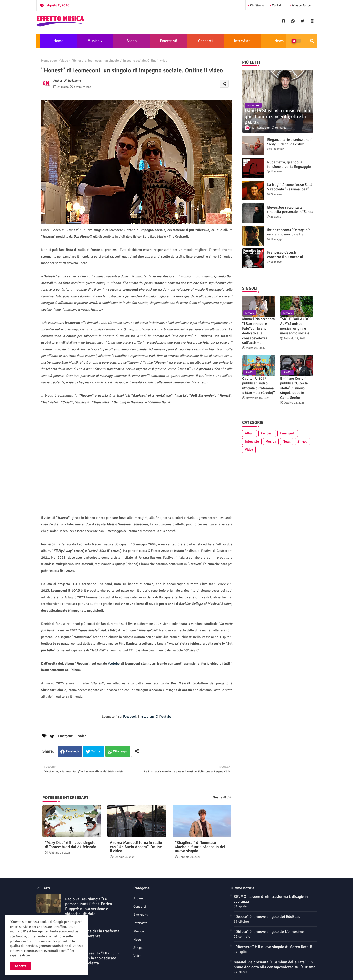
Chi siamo (257, 5)
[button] (312, 41)
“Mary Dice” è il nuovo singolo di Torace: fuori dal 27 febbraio (70, 845)
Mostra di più (222, 797)
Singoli (303, 441)
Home (58, 41)
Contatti (277, 5)
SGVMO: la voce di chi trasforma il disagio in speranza (92, 934)
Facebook (73, 751)
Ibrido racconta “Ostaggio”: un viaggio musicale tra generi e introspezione (289, 234)
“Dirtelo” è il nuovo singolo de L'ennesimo (269, 932)
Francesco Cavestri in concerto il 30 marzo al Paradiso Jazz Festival (285, 257)
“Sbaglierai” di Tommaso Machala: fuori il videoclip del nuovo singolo (200, 847)
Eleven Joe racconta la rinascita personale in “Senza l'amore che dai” (290, 212)
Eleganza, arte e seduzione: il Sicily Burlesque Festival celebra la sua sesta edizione (290, 144)
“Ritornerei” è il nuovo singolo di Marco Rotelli (273, 947)
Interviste (242, 41)
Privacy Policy (301, 5)
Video (132, 41)
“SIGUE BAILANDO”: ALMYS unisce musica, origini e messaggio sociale (296, 326)
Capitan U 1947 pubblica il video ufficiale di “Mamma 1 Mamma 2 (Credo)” (258, 386)
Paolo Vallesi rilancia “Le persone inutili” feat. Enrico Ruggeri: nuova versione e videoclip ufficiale (88, 906)
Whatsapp (120, 751)
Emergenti (169, 41)
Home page (49, 61)
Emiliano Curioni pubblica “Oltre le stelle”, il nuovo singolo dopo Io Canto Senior (294, 388)
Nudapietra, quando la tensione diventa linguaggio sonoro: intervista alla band (289, 167)
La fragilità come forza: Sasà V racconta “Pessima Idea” (290, 187)
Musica (94, 41)
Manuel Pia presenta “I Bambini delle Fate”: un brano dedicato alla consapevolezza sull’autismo (258, 331)
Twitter (96, 751)
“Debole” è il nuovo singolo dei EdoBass (267, 917)
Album (250, 433)
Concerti (205, 41)
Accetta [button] (20, 966)
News (279, 41)
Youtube (114, 663)
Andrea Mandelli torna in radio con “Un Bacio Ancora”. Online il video (136, 847)
